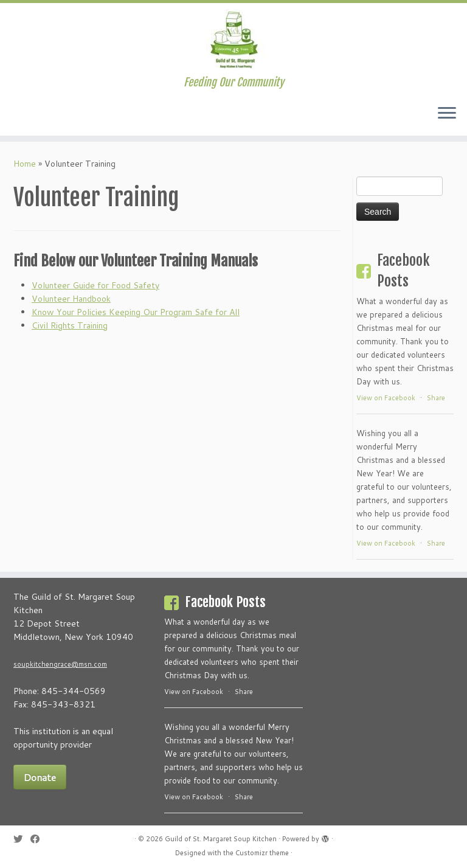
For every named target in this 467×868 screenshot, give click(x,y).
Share (436, 398)
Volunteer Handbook (71, 299)
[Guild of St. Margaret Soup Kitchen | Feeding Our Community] (233, 40)
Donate (40, 777)
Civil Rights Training (70, 325)
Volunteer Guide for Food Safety (95, 285)
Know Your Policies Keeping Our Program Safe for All (136, 312)
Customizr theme (262, 853)
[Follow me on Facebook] (39, 839)
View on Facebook (386, 398)
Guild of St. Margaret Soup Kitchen (221, 839)
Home (25, 164)
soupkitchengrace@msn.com (60, 664)
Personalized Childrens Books (358, 624)
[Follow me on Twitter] (22, 839)
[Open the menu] (447, 114)
